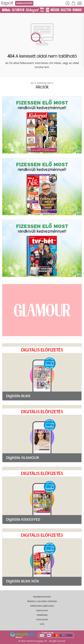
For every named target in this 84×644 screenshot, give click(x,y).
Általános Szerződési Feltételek (42, 601)
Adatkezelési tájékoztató (42, 606)
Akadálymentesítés (42, 597)
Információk (42, 619)
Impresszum (42, 610)
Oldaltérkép (42, 615)
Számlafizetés (24, 3)
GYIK (42, 624)
